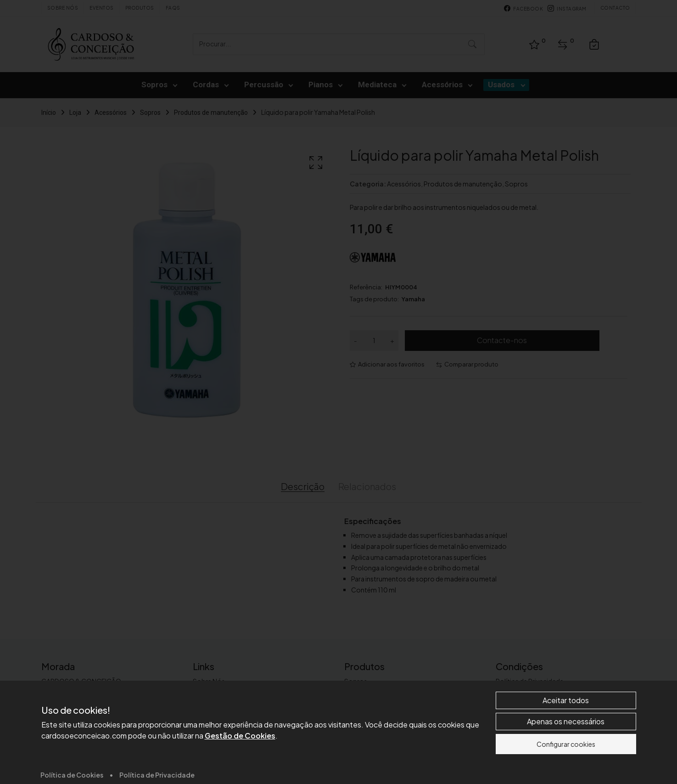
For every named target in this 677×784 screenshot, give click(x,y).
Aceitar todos (566, 762)
